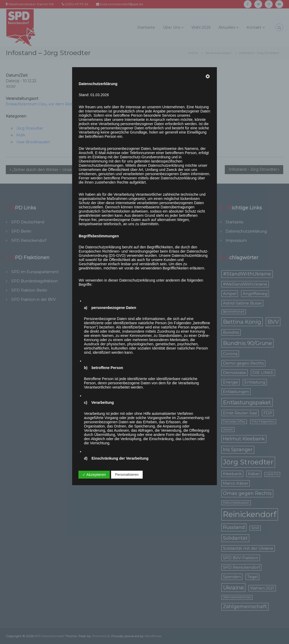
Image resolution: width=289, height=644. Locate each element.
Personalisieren (127, 475)
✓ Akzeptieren (94, 475)
